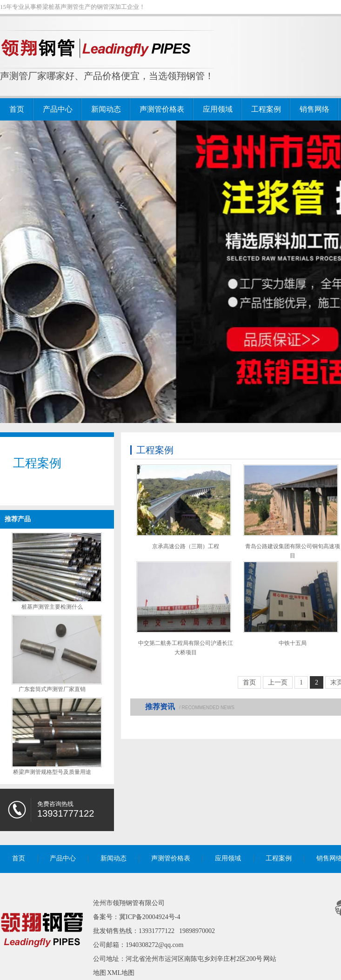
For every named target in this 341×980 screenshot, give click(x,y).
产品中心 (58, 109)
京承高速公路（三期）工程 (186, 546)
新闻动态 (106, 109)
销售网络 (314, 109)
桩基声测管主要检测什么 (52, 607)
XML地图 (121, 973)
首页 (17, 109)
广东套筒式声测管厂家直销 (52, 689)
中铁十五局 (293, 643)
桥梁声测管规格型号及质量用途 (52, 772)
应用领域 (218, 109)
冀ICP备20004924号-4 (150, 917)
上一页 (278, 682)
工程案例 (266, 109)
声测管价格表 (162, 109)
